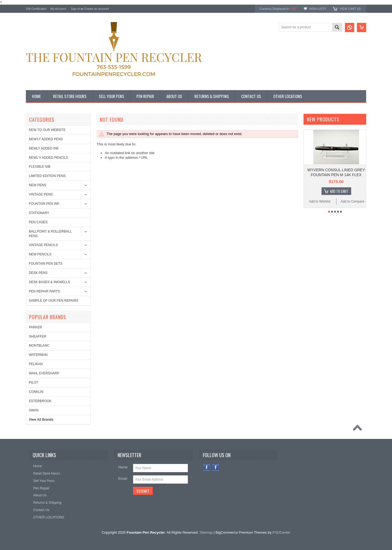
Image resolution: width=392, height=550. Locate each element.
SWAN (34, 410)
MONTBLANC (39, 346)
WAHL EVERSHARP (44, 373)
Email (123, 479)
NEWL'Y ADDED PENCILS (48, 158)
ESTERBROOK (40, 401)
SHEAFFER (38, 337)
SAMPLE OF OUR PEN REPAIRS (54, 301)
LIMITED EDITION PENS (47, 176)
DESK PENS (38, 273)
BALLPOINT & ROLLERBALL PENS (50, 234)
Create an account (97, 9)
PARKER (35, 327)
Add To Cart (339, 191)
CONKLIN (36, 392)
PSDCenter (281, 532)
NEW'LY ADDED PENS (46, 139)
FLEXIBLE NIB (40, 167)
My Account (58, 9)
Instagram (216, 467)
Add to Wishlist (320, 201)
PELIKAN (36, 364)
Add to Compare (352, 201)
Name (123, 467)
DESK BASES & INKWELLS (49, 282)
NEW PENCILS (40, 254)
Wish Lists (317, 9)
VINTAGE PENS (41, 194)
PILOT (34, 383)
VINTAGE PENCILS (43, 245)
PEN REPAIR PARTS (44, 291)
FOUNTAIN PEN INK (44, 204)
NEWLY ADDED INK (44, 148)
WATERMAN (38, 355)
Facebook (207, 467)
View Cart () (350, 9)
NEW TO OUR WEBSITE (47, 130)
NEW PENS (38, 185)
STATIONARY (39, 213)
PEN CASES (38, 222)
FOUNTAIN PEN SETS (46, 264)
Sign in (75, 9)
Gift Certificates (36, 9)
